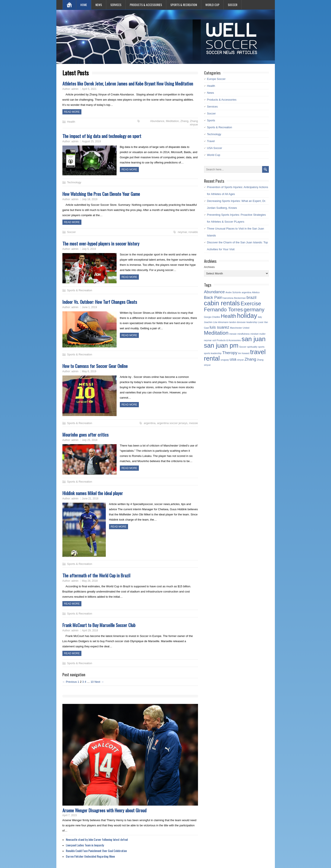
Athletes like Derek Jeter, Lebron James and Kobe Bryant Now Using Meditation (128, 83)
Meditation (172, 121)
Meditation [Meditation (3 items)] (216, 333)
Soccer (233, 5)
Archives (209, 267)
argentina (150, 423)
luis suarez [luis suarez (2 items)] (219, 327)
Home (84, 5)
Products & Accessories (146, 5)
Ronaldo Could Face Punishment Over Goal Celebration (96, 851)
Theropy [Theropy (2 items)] (230, 353)
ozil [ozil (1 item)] (214, 340)
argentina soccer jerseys (172, 423)
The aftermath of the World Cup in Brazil (96, 575)
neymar (182, 232)
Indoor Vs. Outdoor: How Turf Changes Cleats (100, 302)
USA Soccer (215, 148)
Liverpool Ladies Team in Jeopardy (85, 845)
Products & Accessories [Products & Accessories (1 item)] (229, 340)
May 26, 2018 (90, 581)
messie (193, 423)
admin (75, 89)
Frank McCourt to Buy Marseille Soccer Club (99, 625)
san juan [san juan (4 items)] (254, 339)
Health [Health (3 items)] (229, 316)
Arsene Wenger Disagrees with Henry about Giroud (104, 810)
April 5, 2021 (89, 89)
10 (92, 682)
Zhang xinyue (194, 123)
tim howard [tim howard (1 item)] (244, 353)
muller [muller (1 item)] (262, 334)
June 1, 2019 (89, 307)
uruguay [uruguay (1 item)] (225, 360)
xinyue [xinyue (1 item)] (240, 360)
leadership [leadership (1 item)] (252, 322)
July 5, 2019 (89, 249)
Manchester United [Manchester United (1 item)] (240, 328)
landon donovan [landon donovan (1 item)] (238, 322)
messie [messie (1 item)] (233, 334)
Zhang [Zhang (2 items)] (250, 359)
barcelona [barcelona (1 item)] (228, 298)
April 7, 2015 (70, 815)
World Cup (212, 5)
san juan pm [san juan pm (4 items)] (221, 345)
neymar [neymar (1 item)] (208, 340)
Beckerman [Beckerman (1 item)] (240, 298)
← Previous (70, 682)
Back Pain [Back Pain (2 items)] (213, 297)
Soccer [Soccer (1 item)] (243, 347)
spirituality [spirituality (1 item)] (252, 347)
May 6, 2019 (89, 371)
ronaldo (193, 232)
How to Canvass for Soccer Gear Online (95, 366)
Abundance (157, 121)
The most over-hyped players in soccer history (101, 243)
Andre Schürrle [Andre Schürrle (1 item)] (233, 292)
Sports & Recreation (184, 5)
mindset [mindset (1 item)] (254, 334)
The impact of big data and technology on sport (102, 136)
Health (71, 122)
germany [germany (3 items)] (254, 310)
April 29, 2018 (90, 630)
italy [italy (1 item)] (260, 317)
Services (116, 5)
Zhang (185, 121)
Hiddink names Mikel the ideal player (93, 493)
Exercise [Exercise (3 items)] (251, 303)
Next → (99, 682)
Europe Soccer (216, 79)
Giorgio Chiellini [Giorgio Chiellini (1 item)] (212, 317)
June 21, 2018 (90, 499)
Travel (211, 141)
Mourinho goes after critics (86, 435)
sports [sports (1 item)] (261, 347)
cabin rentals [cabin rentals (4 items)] (222, 303)
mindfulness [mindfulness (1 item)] (243, 334)
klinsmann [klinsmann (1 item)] (223, 322)
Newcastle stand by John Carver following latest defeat (97, 839)
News (99, 5)
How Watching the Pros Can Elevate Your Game (101, 194)
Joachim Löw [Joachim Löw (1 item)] (211, 322)
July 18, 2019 (90, 199)
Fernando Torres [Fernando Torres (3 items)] (223, 310)
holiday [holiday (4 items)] (247, 316)
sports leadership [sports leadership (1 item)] (213, 353)
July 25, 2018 (90, 440)
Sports (211, 120)
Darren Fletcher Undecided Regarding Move (90, 856)
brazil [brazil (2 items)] (252, 297)
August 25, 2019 (91, 141)
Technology (74, 182)
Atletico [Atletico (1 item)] (256, 292)
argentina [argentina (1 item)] (246, 292)
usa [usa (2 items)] (233, 359)
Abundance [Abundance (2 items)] (214, 292)
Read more (72, 112)
